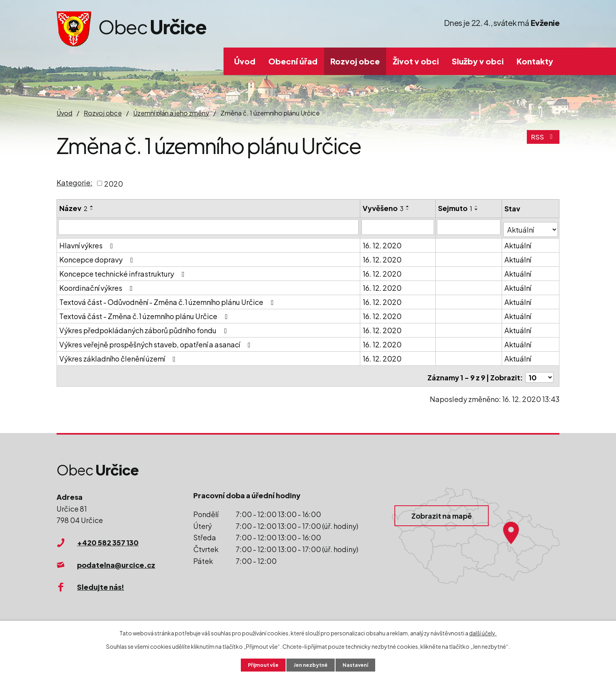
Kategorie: (74, 183)
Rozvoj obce (355, 61)
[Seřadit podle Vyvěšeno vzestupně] (408, 206)
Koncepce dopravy (98, 257)
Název (73, 208)
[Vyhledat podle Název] (209, 227)
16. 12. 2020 (382, 243)
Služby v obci (478, 61)
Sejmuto (456, 208)
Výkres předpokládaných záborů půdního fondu (145, 328)
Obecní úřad (293, 61)
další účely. (483, 632)
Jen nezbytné (311, 664)
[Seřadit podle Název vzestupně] (92, 206)
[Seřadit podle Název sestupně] (92, 209)
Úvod (245, 61)
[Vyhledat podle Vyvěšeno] (398, 227)
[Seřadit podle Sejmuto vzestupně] (477, 206)
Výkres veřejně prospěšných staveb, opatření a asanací (157, 342)
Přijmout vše (260, 664)
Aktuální (518, 243)
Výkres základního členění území (119, 356)
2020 (114, 183)
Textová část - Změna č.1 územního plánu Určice (145, 313)
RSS (543, 140)
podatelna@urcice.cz (116, 559)
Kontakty (535, 61)
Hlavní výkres (88, 243)
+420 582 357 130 (108, 537)
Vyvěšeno (383, 208)
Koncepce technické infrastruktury (124, 271)
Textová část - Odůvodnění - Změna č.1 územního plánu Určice (168, 299)
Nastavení (359, 664)
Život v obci (416, 61)
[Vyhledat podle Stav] (531, 226)
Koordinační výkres (98, 285)
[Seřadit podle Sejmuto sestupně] (477, 209)
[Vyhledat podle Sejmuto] (469, 227)
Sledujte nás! (101, 582)
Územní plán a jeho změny (171, 113)
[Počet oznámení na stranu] (539, 372)
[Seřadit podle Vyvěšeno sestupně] (408, 209)
